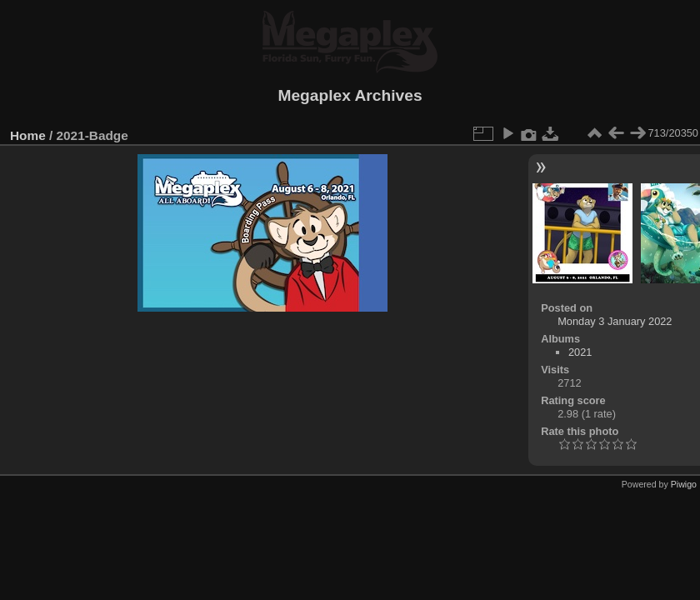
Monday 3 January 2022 (615, 321)
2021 (580, 352)
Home (28, 135)
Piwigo (684, 484)
